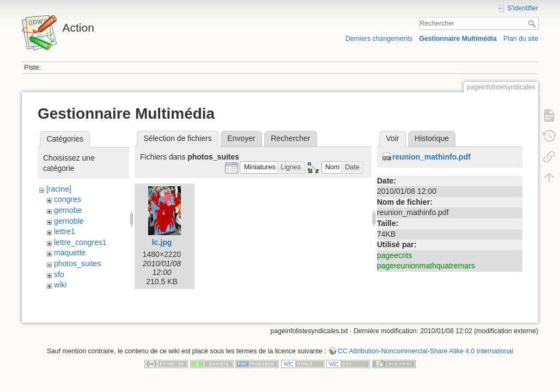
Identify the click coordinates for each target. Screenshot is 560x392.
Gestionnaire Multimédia (458, 39)
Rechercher (533, 23)
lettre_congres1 (80, 242)
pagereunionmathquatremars (426, 266)
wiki (60, 285)
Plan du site (521, 39)
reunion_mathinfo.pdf (431, 157)
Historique (432, 138)
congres (68, 199)
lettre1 (65, 231)
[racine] (59, 189)
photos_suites (77, 264)
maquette (70, 253)
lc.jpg (162, 242)
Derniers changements (379, 39)
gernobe (68, 210)
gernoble (69, 221)
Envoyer (241, 138)
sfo (59, 274)
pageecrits (395, 255)
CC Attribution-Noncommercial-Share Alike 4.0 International (425, 356)
